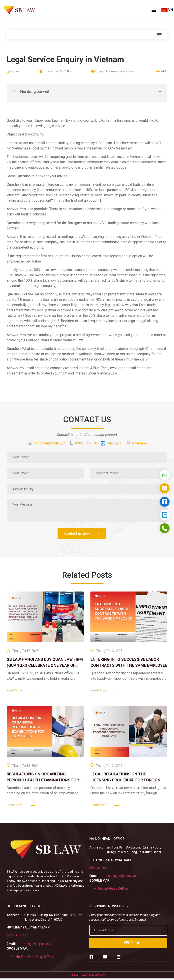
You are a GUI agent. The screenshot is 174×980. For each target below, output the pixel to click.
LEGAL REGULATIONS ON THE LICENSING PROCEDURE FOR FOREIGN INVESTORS (125, 780)
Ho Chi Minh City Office (35, 957)
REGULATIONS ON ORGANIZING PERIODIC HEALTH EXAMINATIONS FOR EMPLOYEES (43, 780)
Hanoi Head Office (113, 889)
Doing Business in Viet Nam (116, 71)
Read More (15, 690)
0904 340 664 (99, 868)
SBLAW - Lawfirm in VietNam (87, 975)
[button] (154, 10)
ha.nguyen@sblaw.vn (121, 876)
